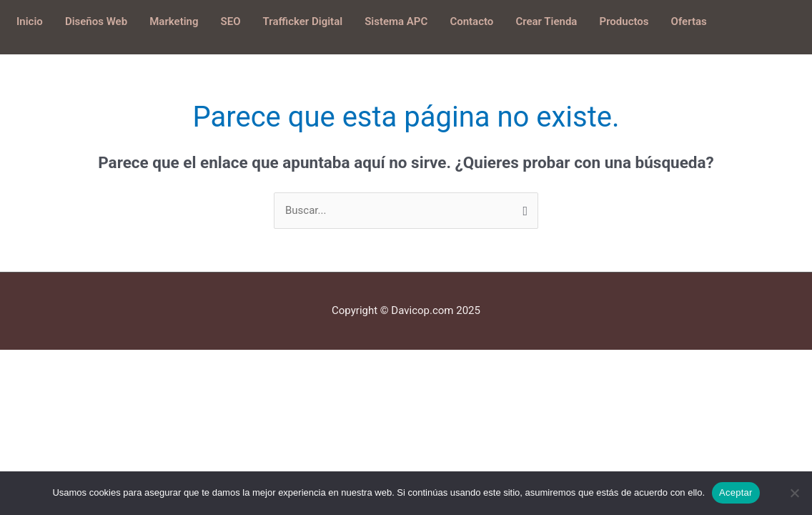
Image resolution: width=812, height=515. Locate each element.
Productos (624, 21)
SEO (231, 21)
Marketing (174, 21)
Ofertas (689, 21)
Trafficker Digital (303, 21)
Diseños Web (96, 21)
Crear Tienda (546, 21)
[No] (794, 493)
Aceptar (736, 492)
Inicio (30, 21)
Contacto (471, 21)
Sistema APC (396, 21)
